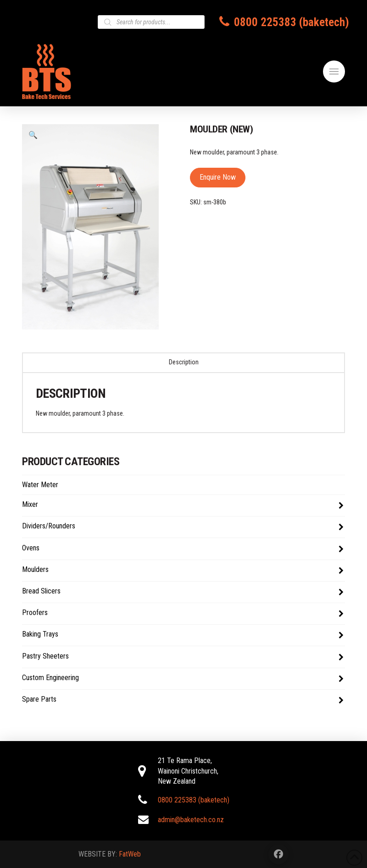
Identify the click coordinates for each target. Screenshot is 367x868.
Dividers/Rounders (183, 527)
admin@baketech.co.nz (191, 820)
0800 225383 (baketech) (292, 22)
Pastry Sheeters (183, 657)
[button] (334, 71)
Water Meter (40, 485)
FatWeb (130, 854)
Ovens (183, 549)
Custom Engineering (183, 679)
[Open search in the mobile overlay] (151, 22)
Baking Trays (183, 635)
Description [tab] (184, 362)
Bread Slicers (183, 592)
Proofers (183, 614)
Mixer (183, 505)
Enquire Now (218, 177)
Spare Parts (183, 700)
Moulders (183, 571)
